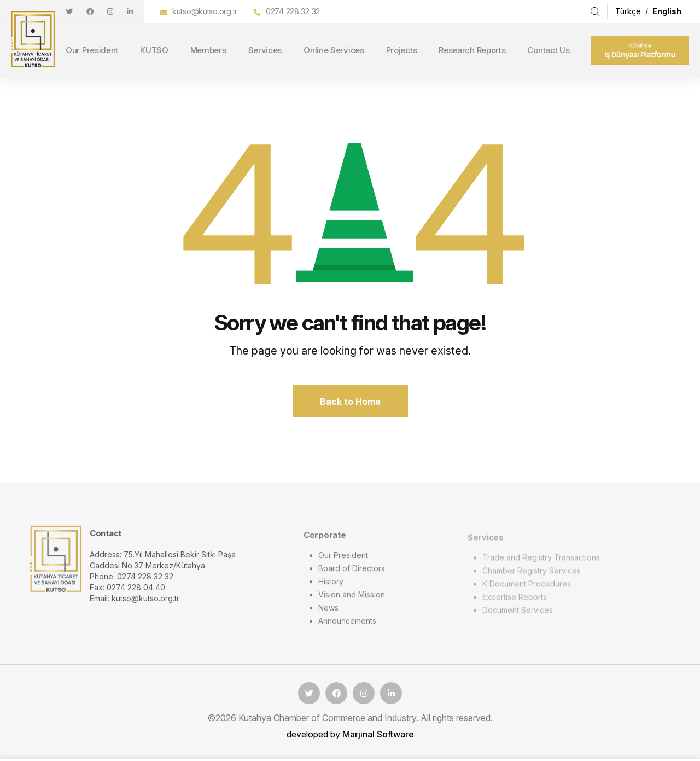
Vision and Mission (352, 600)
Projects (402, 50)
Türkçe (629, 11)
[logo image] (56, 564)
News (328, 614)
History (331, 587)
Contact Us (548, 50)
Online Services (334, 50)
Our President (92, 50)
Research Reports (472, 50)
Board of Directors (352, 574)
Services (265, 50)
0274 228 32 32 (293, 11)
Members (208, 50)
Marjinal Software (378, 734)
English (667, 11)
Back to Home (350, 402)
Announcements (347, 627)
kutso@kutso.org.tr (205, 11)
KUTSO (154, 50)
